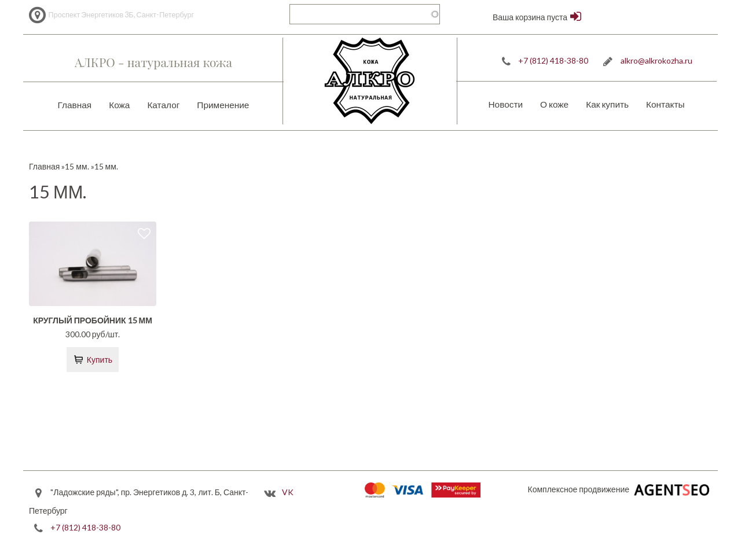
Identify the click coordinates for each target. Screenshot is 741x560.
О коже (554, 104)
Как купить (607, 104)
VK (288, 492)
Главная (75, 105)
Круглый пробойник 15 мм (93, 320)
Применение (223, 105)
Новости (505, 104)
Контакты (665, 104)
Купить (100, 360)
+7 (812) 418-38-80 (553, 60)
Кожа (119, 105)
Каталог (163, 105)
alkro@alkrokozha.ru (656, 60)
